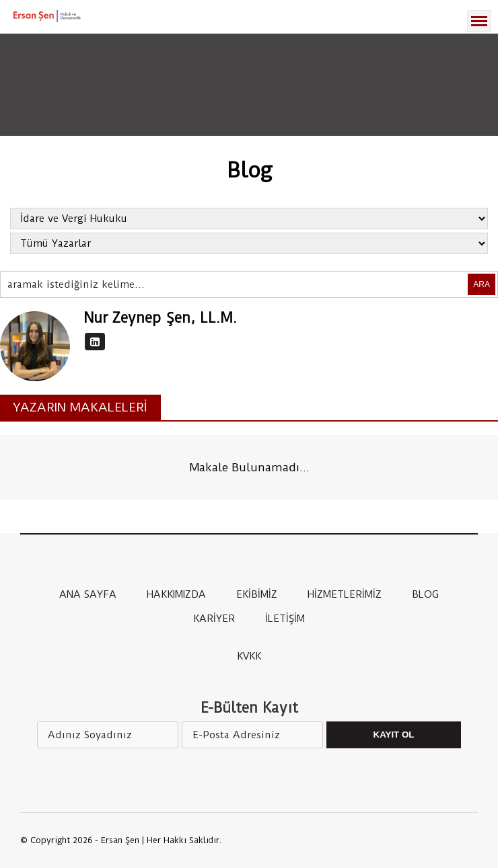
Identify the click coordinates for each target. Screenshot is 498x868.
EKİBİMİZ (257, 594)
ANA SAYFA (88, 594)
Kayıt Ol (394, 735)
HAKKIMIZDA (176, 594)
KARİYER (214, 619)
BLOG (425, 594)
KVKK (249, 656)
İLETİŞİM (285, 619)
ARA (482, 284)
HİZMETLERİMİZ (345, 594)
